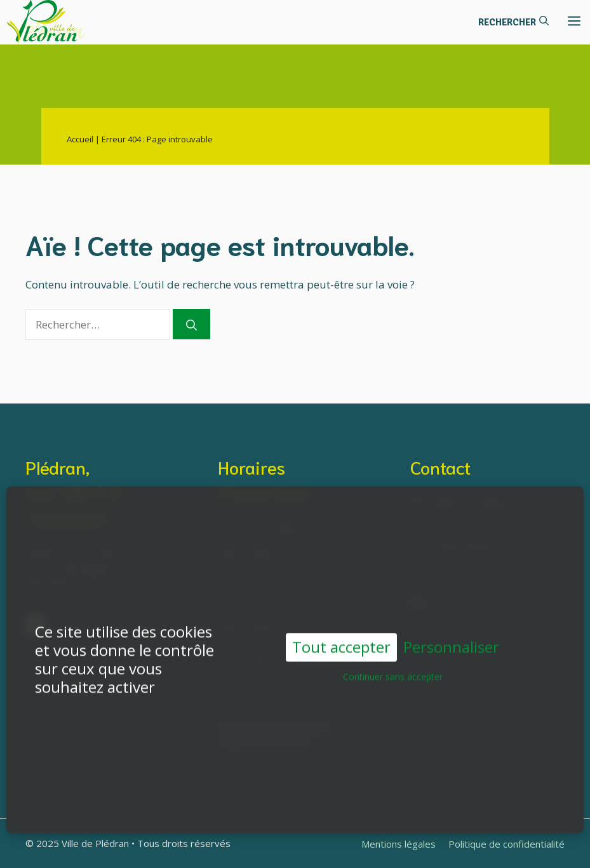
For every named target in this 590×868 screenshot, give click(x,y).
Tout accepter (341, 641)
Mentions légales (399, 844)
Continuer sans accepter (393, 671)
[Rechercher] (191, 324)
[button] (513, 22)
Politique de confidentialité (506, 844)
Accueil (80, 139)
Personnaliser (451, 642)
